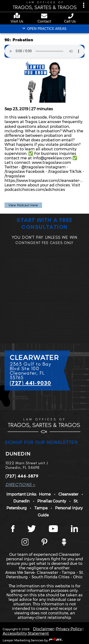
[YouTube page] (53, 529)
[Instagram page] (25, 543)
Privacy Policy (69, 629)
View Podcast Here (23, 205)
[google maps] (18, 16)
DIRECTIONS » (21, 485)
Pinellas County (52, 501)
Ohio (78, 577)
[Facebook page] (13, 529)
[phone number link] (71, 16)
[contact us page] (44, 16)
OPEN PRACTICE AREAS (44, 29)
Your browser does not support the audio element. (45, 51)
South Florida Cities (51, 577)
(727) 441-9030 (30, 383)
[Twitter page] (32, 529)
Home (45, 494)
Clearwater (68, 494)
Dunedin (21, 501)
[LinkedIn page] (75, 529)
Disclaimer (43, 629)
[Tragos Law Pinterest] (44, 543)
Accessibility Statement (26, 633)
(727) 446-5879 (22, 476)
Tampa (41, 508)
